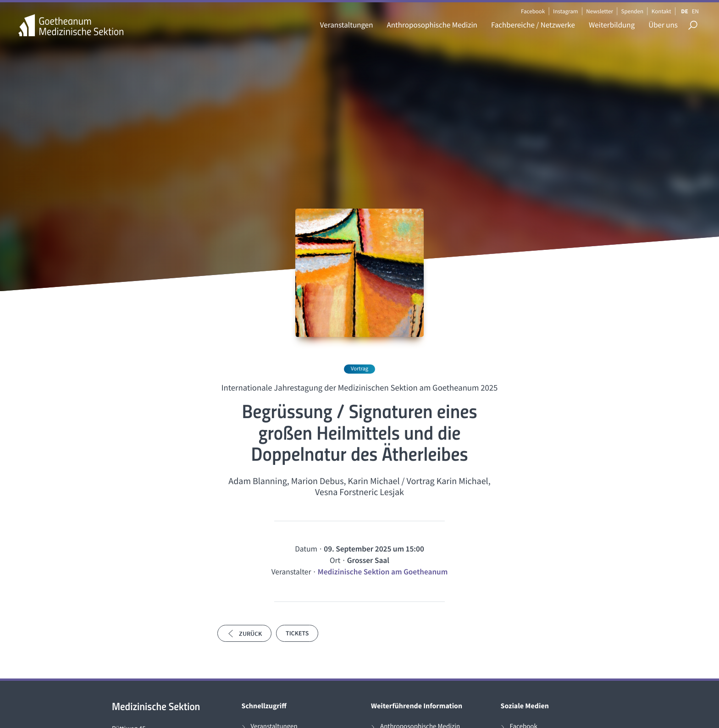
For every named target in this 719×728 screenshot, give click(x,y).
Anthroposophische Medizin (432, 25)
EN (695, 11)
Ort (335, 560)
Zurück (244, 634)
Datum (306, 549)
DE (684, 11)
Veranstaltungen (347, 25)
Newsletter (600, 11)
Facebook (533, 11)
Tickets (297, 633)
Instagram (565, 11)
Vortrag (359, 369)
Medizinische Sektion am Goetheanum (383, 572)
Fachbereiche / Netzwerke (533, 25)
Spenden (633, 11)
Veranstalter (291, 572)
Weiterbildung (612, 25)
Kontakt (661, 11)
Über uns (663, 25)
